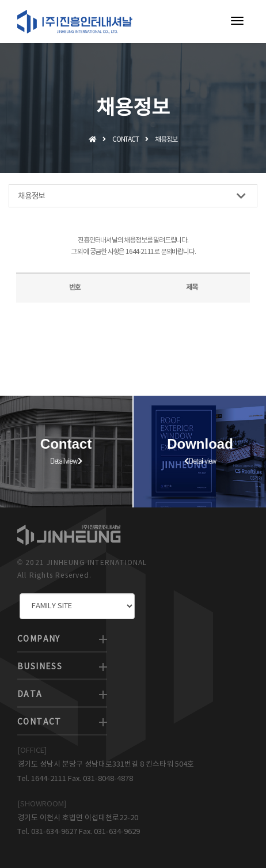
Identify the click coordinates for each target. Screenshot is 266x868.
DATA (30, 695)
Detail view (61, 461)
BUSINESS (40, 667)
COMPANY (39, 639)
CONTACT (39, 722)
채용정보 (132, 196)
